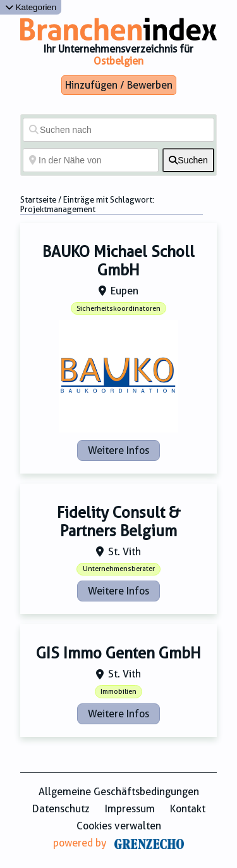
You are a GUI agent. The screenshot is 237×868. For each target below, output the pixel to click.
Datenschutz (61, 809)
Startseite (38, 200)
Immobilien (118, 692)
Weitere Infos (118, 450)
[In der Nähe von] (91, 160)
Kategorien (31, 7)
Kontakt (188, 809)
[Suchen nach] (118, 130)
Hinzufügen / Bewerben (119, 85)
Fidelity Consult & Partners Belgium (119, 522)
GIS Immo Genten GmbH (118, 653)
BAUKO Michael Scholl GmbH (118, 261)
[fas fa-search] (188, 160)
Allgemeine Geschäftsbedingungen (119, 792)
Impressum (130, 809)
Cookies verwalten (119, 826)
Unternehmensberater (119, 569)
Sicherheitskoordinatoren (118, 309)
